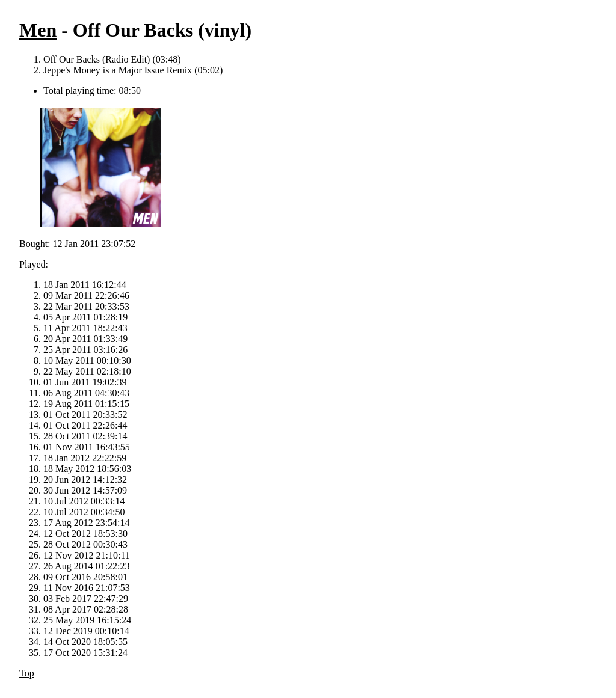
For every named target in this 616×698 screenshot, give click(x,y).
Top (27, 673)
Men (38, 30)
